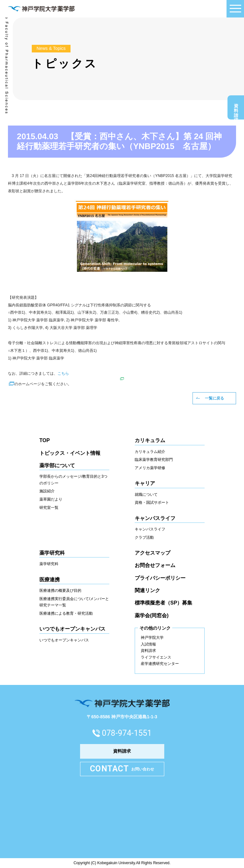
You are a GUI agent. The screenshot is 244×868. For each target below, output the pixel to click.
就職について (146, 495)
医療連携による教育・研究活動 (66, 613)
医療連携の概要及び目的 (60, 591)
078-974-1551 (127, 733)
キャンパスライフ (150, 529)
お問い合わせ (122, 769)
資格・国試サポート (152, 502)
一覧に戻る (214, 398)
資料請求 (236, 109)
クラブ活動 (144, 537)
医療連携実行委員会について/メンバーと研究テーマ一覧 (74, 602)
